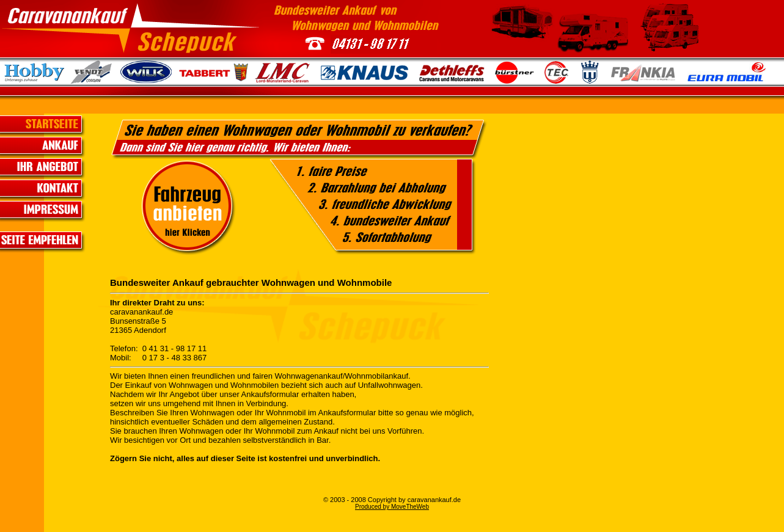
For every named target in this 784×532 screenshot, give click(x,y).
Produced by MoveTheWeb (392, 507)
